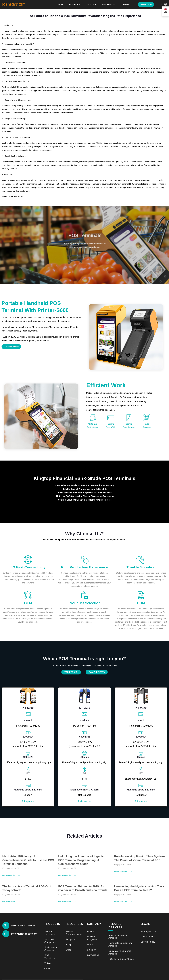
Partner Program (92, 938)
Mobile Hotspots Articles (118, 936)
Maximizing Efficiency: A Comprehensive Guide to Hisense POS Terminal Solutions (28, 862)
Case (68, 950)
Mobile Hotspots (50, 933)
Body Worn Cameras (51, 949)
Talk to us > (72, 672)
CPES (47, 968)
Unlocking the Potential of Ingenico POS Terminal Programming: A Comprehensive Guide (82, 862)
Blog (68, 944)
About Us (92, 931)
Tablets (49, 963)
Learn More (12, 347)
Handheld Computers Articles (120, 944)
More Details (11, 877)
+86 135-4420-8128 (23, 925)
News (90, 944)
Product (74, 4)
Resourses (107, 4)
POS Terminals (50, 957)
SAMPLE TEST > (97, 672)
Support (70, 939)
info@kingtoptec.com (24, 934)
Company (125, 4)
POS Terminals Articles (121, 959)
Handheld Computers (50, 941)
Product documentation (74, 933)
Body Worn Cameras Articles (120, 952)
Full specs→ (28, 801)
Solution (91, 4)
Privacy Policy (148, 931)
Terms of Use (148, 936)
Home (61, 4)
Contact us (146, 4)
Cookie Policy (148, 942)
